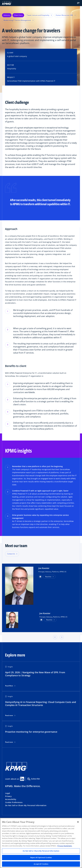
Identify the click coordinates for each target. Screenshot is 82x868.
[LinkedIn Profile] (41, 620)
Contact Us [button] (11, 554)
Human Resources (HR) (66, 15)
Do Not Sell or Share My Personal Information (26, 805)
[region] (41, 843)
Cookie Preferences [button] (14, 802)
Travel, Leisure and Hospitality (39, 15)
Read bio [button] (48, 577)
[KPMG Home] (7, 3)
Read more (9, 715)
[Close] (78, 822)
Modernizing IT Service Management (18, 20)
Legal (8, 793)
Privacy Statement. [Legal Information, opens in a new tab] (65, 846)
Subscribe (34, 779)
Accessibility (11, 799)
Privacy (8, 796)
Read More (9, 686)
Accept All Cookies (41, 864)
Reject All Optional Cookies (41, 857)
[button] (78, 3)
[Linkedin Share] (22, 779)
